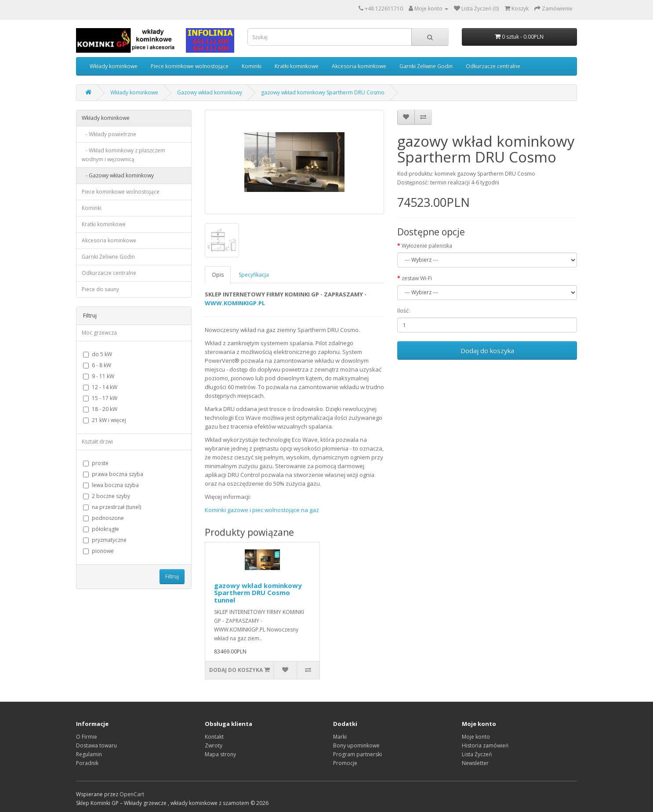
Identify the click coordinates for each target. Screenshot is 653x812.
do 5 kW (98, 354)
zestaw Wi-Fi (417, 278)
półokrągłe (101, 529)
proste (96, 463)
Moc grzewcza (99, 333)
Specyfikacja (254, 275)
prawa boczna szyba (113, 474)
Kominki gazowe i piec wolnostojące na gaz (262, 510)
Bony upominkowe (356, 745)
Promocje (345, 763)
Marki (340, 737)
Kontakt (214, 737)
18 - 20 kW (100, 409)
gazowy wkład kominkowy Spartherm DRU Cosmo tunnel (258, 593)
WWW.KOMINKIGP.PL (235, 303)
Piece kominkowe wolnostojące (190, 66)
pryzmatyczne (105, 540)
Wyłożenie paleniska (427, 246)
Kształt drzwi (97, 442)
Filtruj (172, 576)
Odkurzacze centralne (493, 66)
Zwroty (214, 745)
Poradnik (87, 763)
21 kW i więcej (105, 420)
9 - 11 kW (99, 376)
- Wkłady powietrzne (109, 134)
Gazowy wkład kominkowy (210, 92)
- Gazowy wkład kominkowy (118, 175)
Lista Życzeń (477, 754)
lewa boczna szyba (111, 485)
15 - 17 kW (100, 398)
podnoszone (103, 518)
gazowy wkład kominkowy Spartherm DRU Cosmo (323, 92)
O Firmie (87, 737)
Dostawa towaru (96, 745)
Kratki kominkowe (297, 66)
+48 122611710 (384, 9)
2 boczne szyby (107, 496)
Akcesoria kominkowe (359, 66)
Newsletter (475, 763)
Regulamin (89, 754)
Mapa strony (220, 754)
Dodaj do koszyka (487, 350)
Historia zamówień (485, 745)
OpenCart (132, 794)
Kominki (252, 66)
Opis (218, 275)
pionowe (98, 551)
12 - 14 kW (100, 387)
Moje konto (476, 737)
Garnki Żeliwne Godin (426, 66)
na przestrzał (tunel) (112, 507)
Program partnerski (357, 754)
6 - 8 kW (97, 365)
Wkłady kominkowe (114, 66)
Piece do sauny (100, 289)
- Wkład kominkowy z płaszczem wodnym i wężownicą (123, 155)
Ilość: (404, 311)
